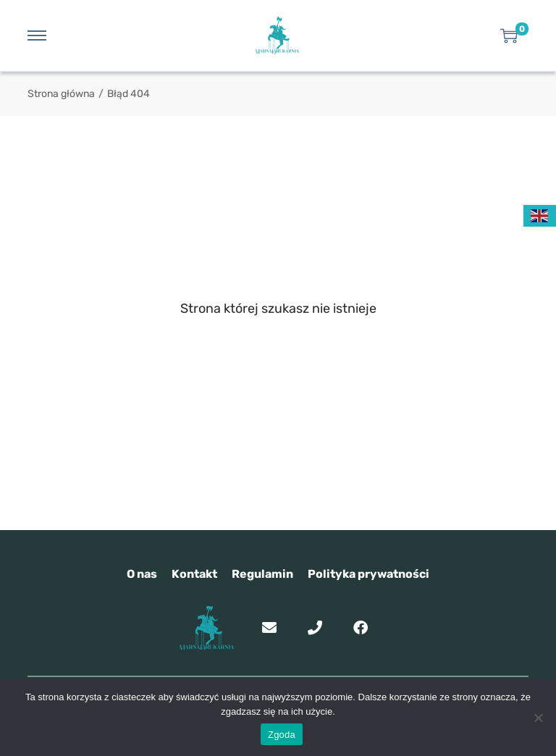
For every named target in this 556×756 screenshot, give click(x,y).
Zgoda (282, 735)
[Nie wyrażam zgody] (538, 718)
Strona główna (61, 94)
